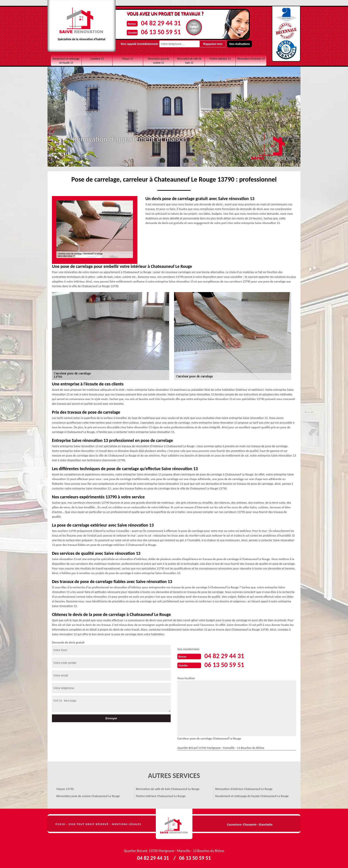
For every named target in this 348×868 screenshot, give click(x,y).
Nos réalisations (239, 44)
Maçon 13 (128, 59)
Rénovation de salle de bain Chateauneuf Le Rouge (168, 789)
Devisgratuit (194, 27)
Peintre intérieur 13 (220, 59)
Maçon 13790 (65, 789)
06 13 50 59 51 (161, 32)
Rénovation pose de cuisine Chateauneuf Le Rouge (88, 796)
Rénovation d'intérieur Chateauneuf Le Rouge (244, 789)
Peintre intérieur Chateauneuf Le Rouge (161, 796)
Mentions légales (127, 824)
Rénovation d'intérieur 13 (251, 59)
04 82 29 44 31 (161, 23)
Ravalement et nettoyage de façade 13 (66, 61)
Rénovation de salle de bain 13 (189, 61)
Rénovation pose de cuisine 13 (158, 61)
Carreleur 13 (97, 59)
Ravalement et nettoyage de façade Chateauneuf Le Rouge (252, 796)
